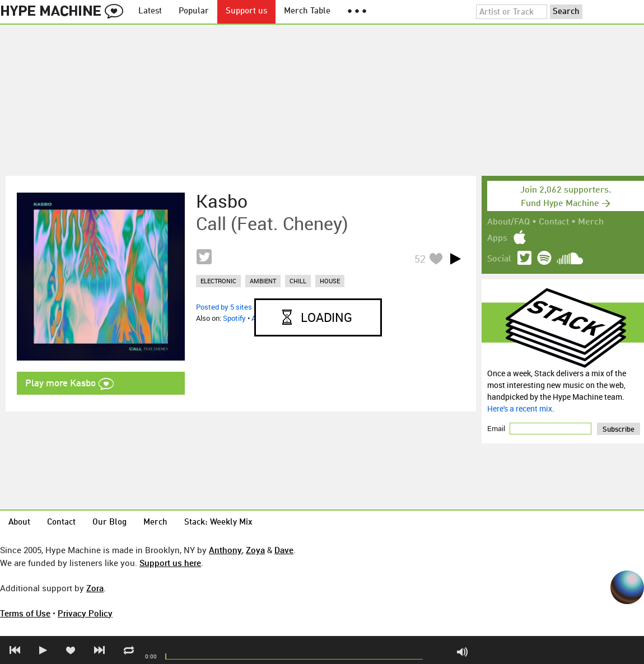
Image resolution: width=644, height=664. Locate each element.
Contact (554, 222)
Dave (284, 550)
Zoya (255, 550)
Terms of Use (25, 613)
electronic (218, 281)
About (19, 523)
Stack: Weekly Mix (218, 523)
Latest (150, 11)
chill (298, 281)
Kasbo (222, 201)
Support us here (170, 563)
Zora (95, 588)
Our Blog (109, 523)
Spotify (234, 318)
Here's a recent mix (520, 408)
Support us (246, 11)
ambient (263, 281)
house (330, 281)
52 (420, 259)
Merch (591, 222)
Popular (194, 11)
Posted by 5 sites (224, 307)
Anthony (225, 550)
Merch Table (307, 11)
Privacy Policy (85, 613)
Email (497, 428)
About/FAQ (508, 222)
